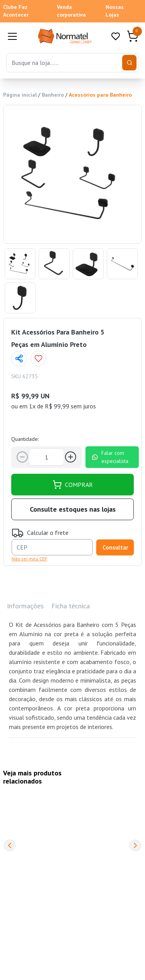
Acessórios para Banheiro (100, 95)
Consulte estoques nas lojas (73, 509)
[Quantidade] (46, 457)
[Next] (135, 845)
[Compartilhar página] (19, 359)
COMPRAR (73, 485)
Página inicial (20, 95)
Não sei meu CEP (29, 559)
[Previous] (10, 845)
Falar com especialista (110, 457)
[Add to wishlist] (38, 359)
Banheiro (53, 95)
